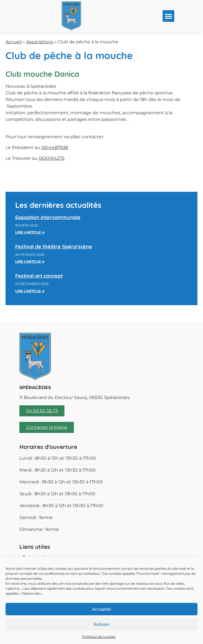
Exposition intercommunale (48, 217)
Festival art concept (39, 276)
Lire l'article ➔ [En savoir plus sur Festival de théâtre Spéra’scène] (30, 261)
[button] (168, 16)
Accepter (102, 609)
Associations (40, 42)
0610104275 (52, 158)
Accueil (14, 42)
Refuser (101, 624)
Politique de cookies (99, 637)
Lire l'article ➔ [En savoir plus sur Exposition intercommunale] (30, 232)
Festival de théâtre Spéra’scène (54, 247)
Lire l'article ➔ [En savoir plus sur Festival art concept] (30, 291)
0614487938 (55, 147)
